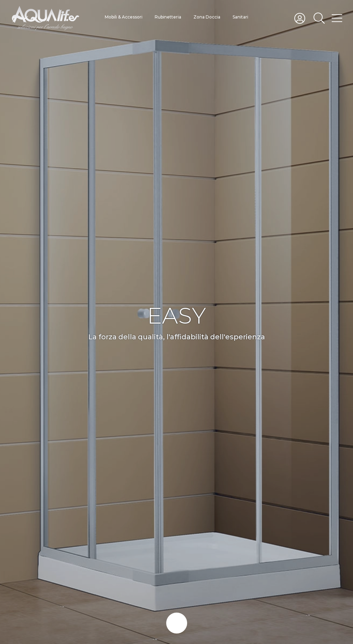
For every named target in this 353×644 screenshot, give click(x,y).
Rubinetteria (168, 17)
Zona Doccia (207, 17)
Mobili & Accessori (124, 17)
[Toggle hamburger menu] (337, 18)
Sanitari (240, 17)
